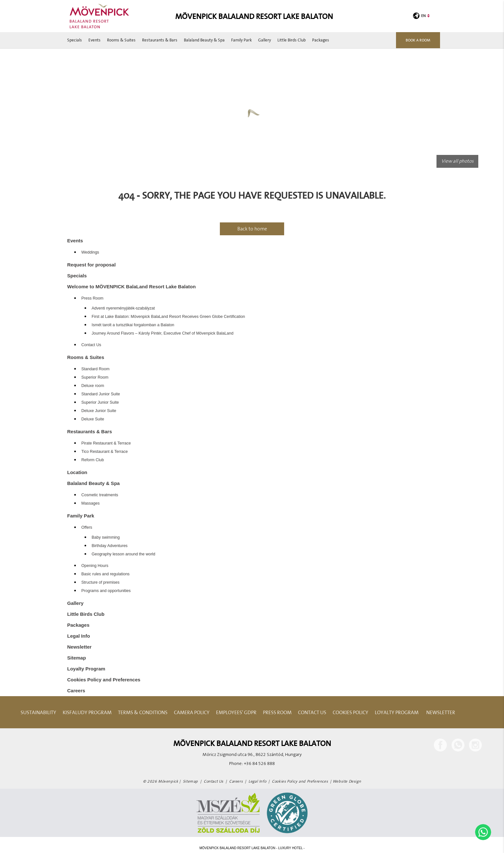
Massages (90, 503)
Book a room (418, 40)
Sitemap (76, 658)
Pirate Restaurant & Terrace (106, 443)
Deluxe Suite (93, 419)
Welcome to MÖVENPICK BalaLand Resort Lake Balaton (131, 287)
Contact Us (91, 345)
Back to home (252, 229)
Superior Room (95, 377)
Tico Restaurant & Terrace (105, 452)
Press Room (92, 298)
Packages (321, 40)
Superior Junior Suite (100, 402)
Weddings (90, 252)
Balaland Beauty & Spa (204, 40)
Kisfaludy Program (87, 712)
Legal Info (79, 636)
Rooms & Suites (121, 40)
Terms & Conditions (143, 712)
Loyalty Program (86, 669)
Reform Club (93, 460)
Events (94, 40)
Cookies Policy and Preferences (104, 680)
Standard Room (95, 369)
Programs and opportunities (106, 591)
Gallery (265, 40)
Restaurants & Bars (160, 40)
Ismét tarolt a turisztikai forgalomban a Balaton (133, 325)
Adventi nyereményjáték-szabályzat (123, 308)
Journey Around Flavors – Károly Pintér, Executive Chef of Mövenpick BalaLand (162, 333)
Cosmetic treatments (100, 495)
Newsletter (79, 647)
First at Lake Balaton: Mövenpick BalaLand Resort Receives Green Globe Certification (168, 317)
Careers (76, 691)
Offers (87, 527)
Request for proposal (91, 265)
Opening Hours (95, 566)
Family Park (241, 40)
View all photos (457, 161)
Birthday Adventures (110, 546)
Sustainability (38, 712)
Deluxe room (93, 386)
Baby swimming (106, 537)
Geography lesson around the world (123, 554)
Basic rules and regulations (105, 574)
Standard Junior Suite (101, 394)
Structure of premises (100, 582)
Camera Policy (192, 712)
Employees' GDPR (236, 712)
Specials (75, 40)
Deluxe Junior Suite (99, 411)
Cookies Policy (351, 712)
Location (77, 472)
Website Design (347, 781)
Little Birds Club (292, 40)
